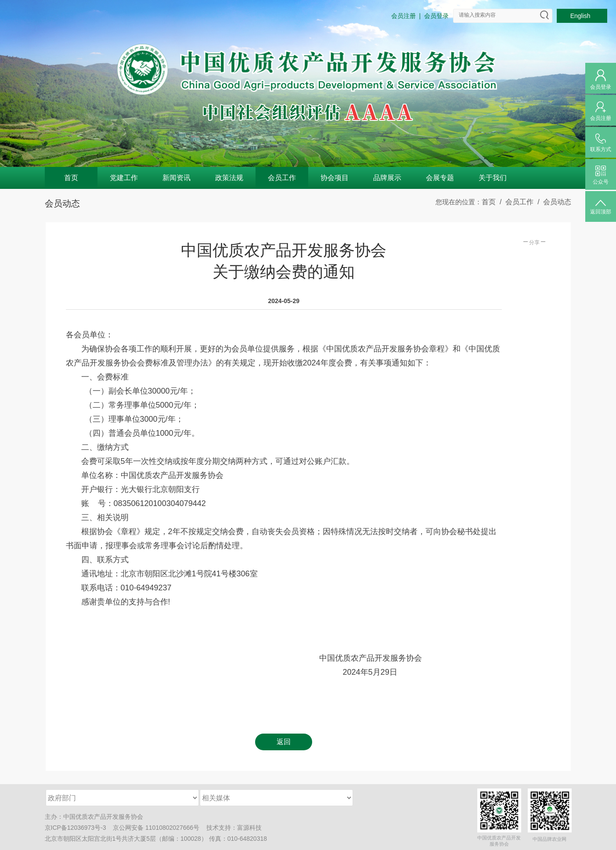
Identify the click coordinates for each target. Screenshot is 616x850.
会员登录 (436, 16)
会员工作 (282, 178)
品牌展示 (387, 178)
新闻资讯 (177, 178)
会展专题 (440, 178)
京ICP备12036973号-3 (76, 828)
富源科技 (249, 828)
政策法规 (229, 178)
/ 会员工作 (515, 202)
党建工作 (124, 178)
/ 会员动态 (552, 202)
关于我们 (493, 178)
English (582, 16)
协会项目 (335, 178)
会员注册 (403, 16)
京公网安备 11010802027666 (153, 828)
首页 (71, 178)
